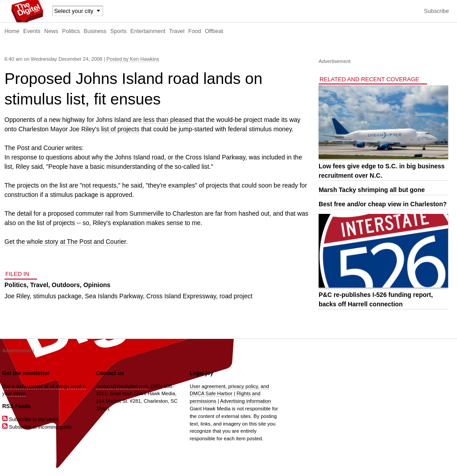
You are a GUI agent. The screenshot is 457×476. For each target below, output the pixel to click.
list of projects (120, 129)
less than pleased (168, 120)
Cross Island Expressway (181, 296)
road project (236, 296)
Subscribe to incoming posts (37, 427)
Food (195, 31)
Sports (118, 31)
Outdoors (66, 285)
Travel (177, 31)
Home (12, 31)
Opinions (97, 285)
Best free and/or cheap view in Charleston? (383, 204)
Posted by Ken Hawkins (133, 59)
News (51, 31)
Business (95, 31)
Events (32, 31)
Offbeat (214, 31)
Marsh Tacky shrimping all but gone (372, 190)
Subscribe (436, 11)
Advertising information (245, 401)
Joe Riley (17, 296)
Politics (71, 31)
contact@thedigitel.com (122, 386)
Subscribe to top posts (30, 419)
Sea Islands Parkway (114, 296)
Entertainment (148, 31)
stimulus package (57, 296)
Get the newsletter (26, 373)
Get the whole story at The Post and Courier (65, 242)
